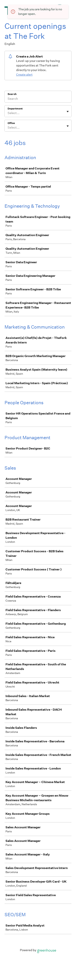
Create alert (24, 75)
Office (11, 123)
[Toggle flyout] (68, 112)
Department (15, 109)
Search (12, 94)
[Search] (38, 99)
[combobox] (8, 113)
